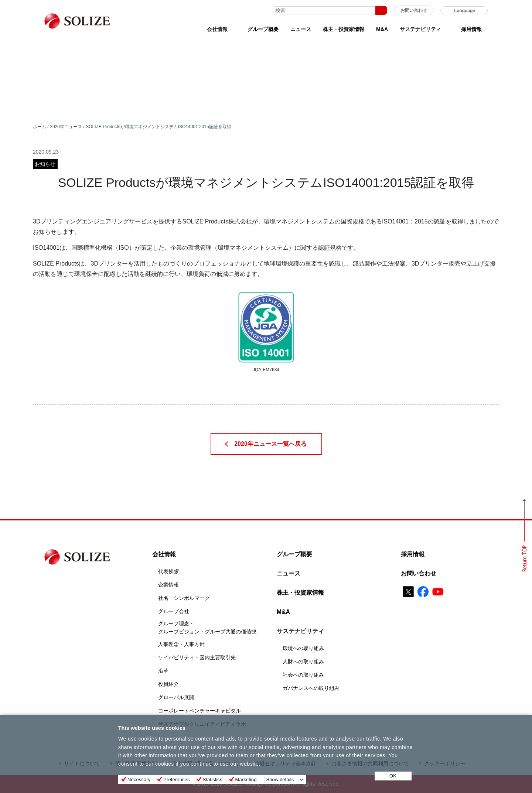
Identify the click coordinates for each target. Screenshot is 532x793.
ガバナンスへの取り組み (311, 688)
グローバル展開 (176, 697)
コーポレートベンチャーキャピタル (199, 711)
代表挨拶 (168, 571)
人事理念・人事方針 (181, 644)
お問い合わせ (414, 10)
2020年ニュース (66, 127)
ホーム (40, 127)
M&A (382, 29)
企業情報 (168, 585)
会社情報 (164, 554)
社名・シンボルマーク (184, 598)
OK (393, 776)
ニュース (301, 29)
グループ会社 (174, 611)
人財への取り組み (303, 662)
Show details (280, 780)
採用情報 (471, 29)
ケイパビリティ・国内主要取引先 (197, 657)
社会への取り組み (303, 675)
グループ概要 (263, 29)
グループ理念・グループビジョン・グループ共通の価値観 (207, 628)
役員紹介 (168, 684)
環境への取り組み (303, 648)
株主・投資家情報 (344, 29)
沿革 (163, 671)
